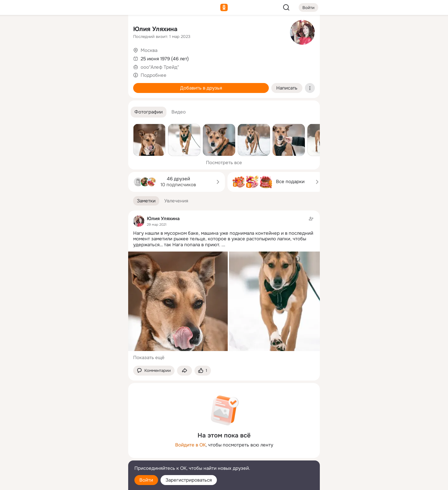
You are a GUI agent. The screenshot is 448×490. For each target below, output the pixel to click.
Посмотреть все (224, 163)
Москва (149, 50)
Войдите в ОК (190, 445)
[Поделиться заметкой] (184, 371)
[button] (149, 112)
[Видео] (110, 57)
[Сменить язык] (82, 455)
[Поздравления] (82, 85)
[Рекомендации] (82, 112)
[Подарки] (55, 85)
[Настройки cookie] (82, 482)
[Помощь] (55, 112)
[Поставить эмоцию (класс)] (203, 371)
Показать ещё (149, 358)
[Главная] (55, 30)
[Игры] (110, 85)
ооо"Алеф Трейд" (160, 67)
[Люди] (82, 57)
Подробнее (154, 75)
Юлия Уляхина (155, 29)
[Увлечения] (82, 30)
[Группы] (110, 30)
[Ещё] (82, 442)
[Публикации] (55, 57)
